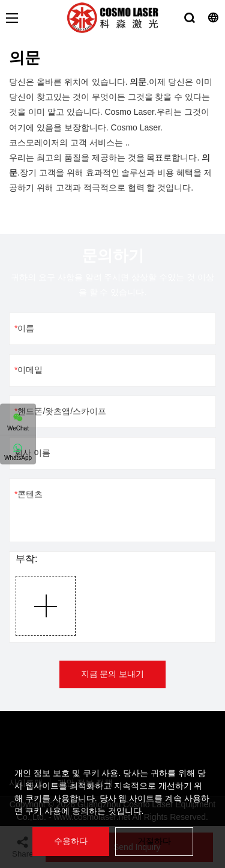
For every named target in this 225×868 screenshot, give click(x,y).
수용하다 (71, 841)
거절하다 (154, 841)
